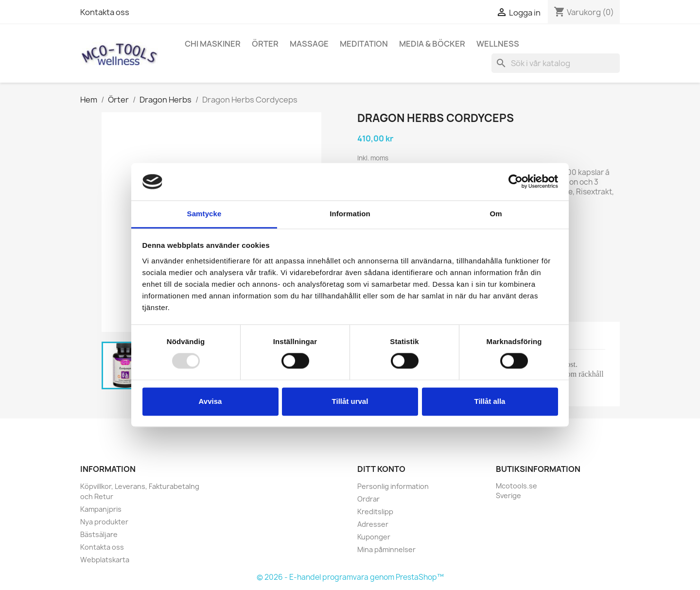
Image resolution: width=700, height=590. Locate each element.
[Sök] (556, 63)
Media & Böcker (432, 44)
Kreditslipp (375, 512)
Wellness (498, 44)
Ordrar (368, 499)
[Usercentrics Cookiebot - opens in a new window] (516, 182)
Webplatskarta (105, 560)
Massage (309, 44)
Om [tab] (496, 214)
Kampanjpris (101, 509)
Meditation (364, 44)
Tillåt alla (490, 401)
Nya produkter (104, 522)
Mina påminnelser (386, 549)
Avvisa (210, 401)
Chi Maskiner (213, 44)
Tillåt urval (350, 401)
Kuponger (374, 537)
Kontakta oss (105, 12)
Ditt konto (381, 469)
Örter (265, 44)
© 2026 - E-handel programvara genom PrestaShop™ (350, 577)
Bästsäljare (99, 534)
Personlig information (393, 486)
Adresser (373, 524)
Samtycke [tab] (204, 214)
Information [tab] (350, 214)
